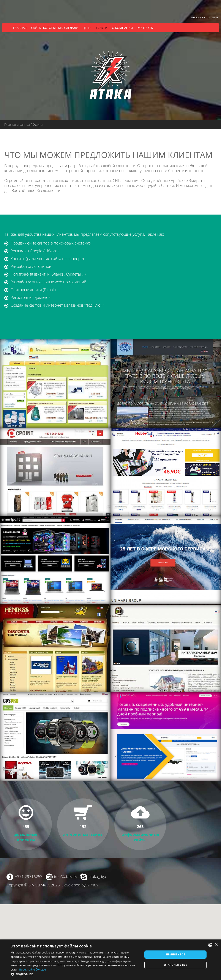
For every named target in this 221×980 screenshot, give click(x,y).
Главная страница (17, 125)
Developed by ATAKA (80, 885)
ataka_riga (97, 877)
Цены (87, 28)
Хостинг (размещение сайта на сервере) (47, 259)
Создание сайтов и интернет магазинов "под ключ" (57, 305)
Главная (20, 28)
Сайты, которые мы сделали (55, 28)
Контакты (145, 28)
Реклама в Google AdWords (35, 251)
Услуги (102, 28)
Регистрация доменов (31, 297)
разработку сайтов (85, 166)
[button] (75, 974)
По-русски (198, 17)
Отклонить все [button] (175, 965)
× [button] (216, 945)
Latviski (213, 17)
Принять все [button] (175, 954)
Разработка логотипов (31, 266)
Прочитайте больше (32, 970)
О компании (122, 28)
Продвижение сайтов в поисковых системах (51, 243)
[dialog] (110, 960)
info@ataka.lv (66, 877)
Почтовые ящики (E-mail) (33, 290)
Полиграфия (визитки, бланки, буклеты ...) (48, 274)
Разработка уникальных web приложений (48, 282)
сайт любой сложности (40, 190)
